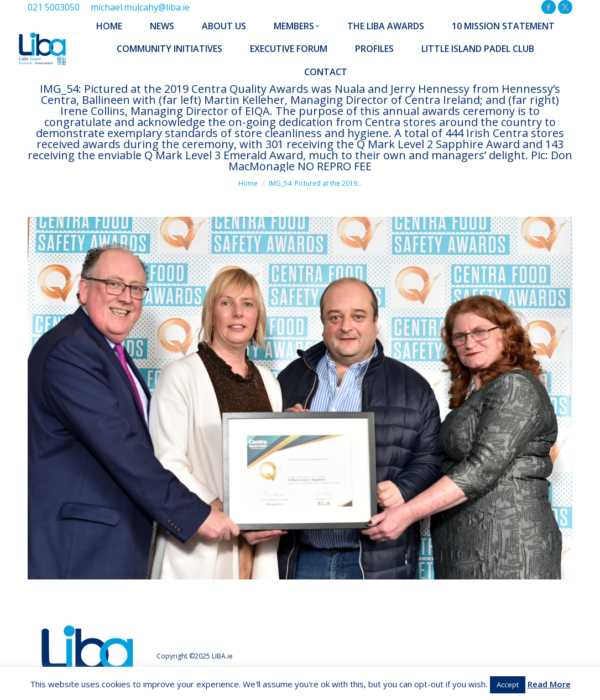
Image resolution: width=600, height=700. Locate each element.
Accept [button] (508, 685)
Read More (549, 684)
